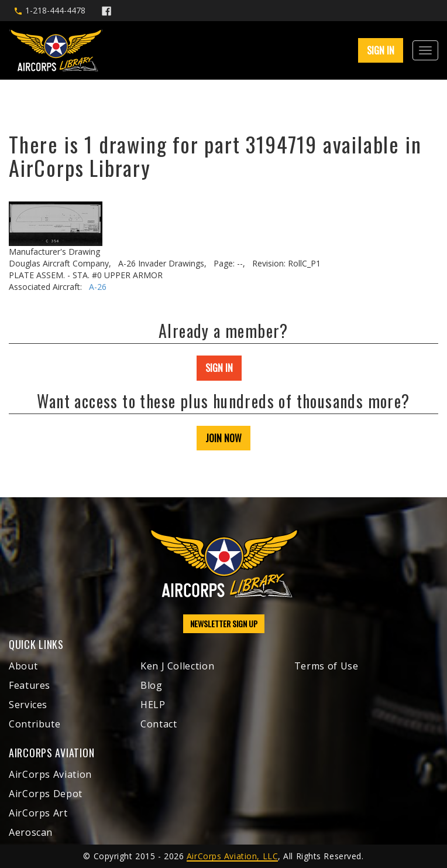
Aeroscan (31, 832)
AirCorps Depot (46, 794)
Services (28, 705)
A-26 (98, 287)
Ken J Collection (177, 666)
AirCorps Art (38, 813)
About (23, 666)
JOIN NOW (223, 438)
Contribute (35, 724)
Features (30, 685)
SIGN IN (381, 50)
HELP (153, 705)
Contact (159, 724)
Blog (152, 685)
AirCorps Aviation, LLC (232, 856)
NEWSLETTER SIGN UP (224, 623)
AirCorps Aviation (50, 774)
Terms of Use (326, 666)
